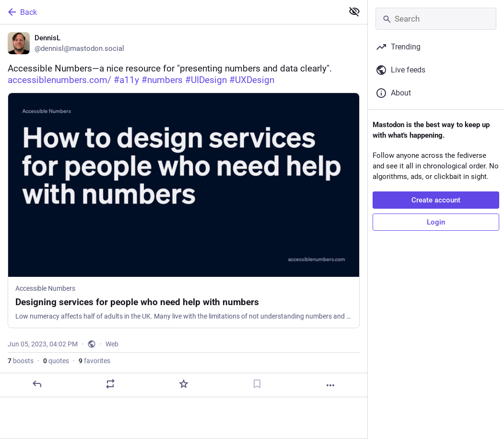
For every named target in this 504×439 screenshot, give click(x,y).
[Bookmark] (257, 384)
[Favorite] (184, 384)
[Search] (436, 19)
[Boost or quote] (110, 384)
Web (112, 344)
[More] (330, 385)
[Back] (171, 12)
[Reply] (37, 384)
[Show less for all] (354, 12)
